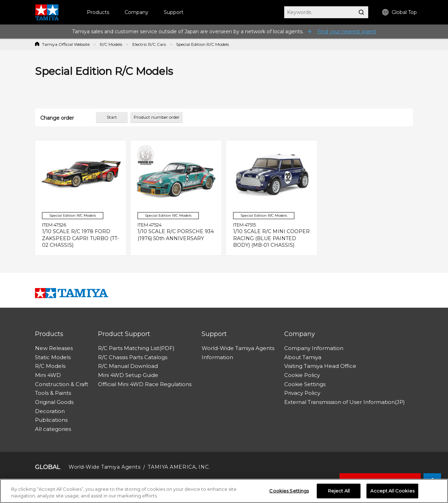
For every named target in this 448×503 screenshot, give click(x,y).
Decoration (50, 411)
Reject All (339, 492)
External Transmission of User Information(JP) (345, 402)
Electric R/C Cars (149, 44)
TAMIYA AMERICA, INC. (179, 467)
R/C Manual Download (128, 366)
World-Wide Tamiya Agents (238, 348)
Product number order (157, 117)
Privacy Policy (302, 393)
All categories (53, 429)
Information (217, 357)
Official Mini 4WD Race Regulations (145, 384)
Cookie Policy (302, 375)
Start (112, 117)
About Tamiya (303, 357)
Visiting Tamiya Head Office (320, 366)
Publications (51, 420)
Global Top (400, 12)
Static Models (53, 357)
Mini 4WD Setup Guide (128, 375)
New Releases (54, 348)
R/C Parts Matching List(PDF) (136, 348)
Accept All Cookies (392, 492)
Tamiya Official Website (66, 44)
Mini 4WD (48, 375)
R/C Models (111, 44)
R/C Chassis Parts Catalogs (133, 357)
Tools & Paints (53, 393)
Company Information (314, 348)
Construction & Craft (62, 384)
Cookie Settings (305, 384)
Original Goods (54, 402)
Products (98, 12)
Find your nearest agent (347, 32)
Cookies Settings (289, 492)
